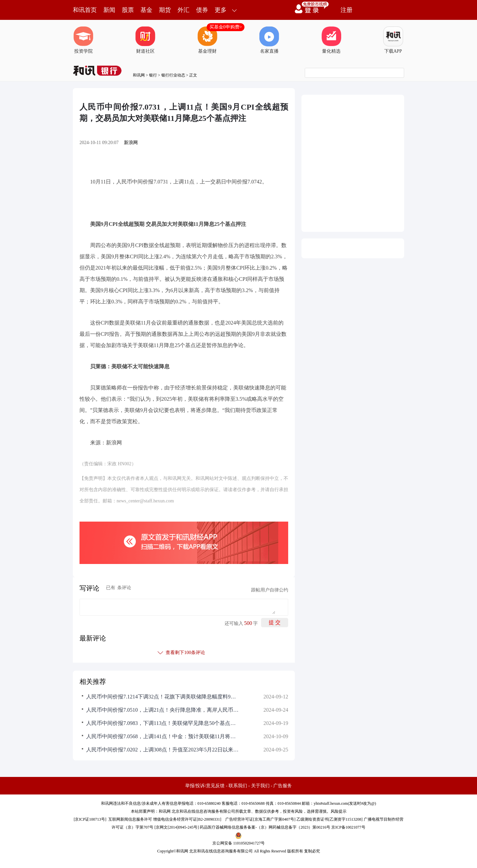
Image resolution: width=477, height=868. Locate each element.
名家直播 (269, 40)
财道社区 (145, 40)
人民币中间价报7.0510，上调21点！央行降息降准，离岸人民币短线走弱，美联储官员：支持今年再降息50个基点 (162, 710)
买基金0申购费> (226, 27)
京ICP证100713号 (90, 819)
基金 (146, 10)
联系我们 (238, 786)
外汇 (184, 10)
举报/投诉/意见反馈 (205, 786)
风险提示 (339, 811)
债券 (202, 10)
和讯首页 (85, 10)
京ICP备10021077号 (348, 827)
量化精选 (331, 40)
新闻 (109, 10)
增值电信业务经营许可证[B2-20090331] (187, 819)
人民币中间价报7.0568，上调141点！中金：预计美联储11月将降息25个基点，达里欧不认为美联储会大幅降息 (162, 736)
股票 (128, 10)
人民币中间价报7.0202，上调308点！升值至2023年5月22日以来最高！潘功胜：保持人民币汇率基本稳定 (162, 750)
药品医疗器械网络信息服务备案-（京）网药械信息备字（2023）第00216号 (265, 827)
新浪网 (131, 143)
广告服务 (283, 786)
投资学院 (83, 40)
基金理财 (207, 40)
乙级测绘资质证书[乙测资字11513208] (330, 819)
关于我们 (260, 786)
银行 (153, 75)
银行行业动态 (173, 75)
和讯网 (139, 75)
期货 (165, 10)
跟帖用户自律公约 (270, 590)
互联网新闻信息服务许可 (130, 819)
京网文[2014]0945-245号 (177, 827)
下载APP (393, 40)
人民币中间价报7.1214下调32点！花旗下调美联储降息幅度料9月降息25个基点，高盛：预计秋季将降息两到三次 (162, 697)
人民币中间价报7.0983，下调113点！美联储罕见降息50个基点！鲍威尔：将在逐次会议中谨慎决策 (162, 723)
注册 (346, 10)
